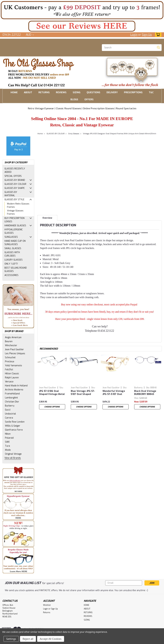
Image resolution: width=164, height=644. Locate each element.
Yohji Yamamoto (13, 366)
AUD (30, 35)
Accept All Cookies (51, 639)
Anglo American (13, 337)
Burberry (10, 406)
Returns (47, 612)
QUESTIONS (93, 92)
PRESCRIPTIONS (133, 92)
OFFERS (89, 99)
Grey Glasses (74, 134)
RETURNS (44, 92)
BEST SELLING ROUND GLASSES (16, 270)
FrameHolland (12, 394)
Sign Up (147, 35)
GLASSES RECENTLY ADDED (15, 170)
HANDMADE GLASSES (15, 226)
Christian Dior (12, 402)
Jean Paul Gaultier (14, 349)
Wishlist (47, 605)
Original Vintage (13, 454)
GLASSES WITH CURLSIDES (12, 254)
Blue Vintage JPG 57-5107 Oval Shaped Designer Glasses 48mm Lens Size (83, 393)
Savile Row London (15, 422)
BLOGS (74, 99)
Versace (9, 382)
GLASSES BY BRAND (15, 180)
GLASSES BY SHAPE (15, 188)
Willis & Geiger (13, 426)
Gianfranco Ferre (14, 430)
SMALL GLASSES (13, 248)
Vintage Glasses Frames (15, 212)
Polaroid (9, 438)
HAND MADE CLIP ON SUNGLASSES (15, 243)
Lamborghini (11, 398)
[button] (82, 10)
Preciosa (10, 362)
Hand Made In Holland (16, 386)
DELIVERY (112, 92)
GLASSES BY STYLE (14, 200)
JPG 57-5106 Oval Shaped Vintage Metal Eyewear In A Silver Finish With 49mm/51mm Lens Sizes (52, 393)
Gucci (8, 410)
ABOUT (28, 92)
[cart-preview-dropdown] (158, 35)
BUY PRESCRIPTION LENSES (14, 220)
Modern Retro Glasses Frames (18, 205)
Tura (7, 446)
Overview (47, 218)
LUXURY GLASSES (14, 260)
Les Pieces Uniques (15, 354)
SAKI (7, 442)
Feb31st (9, 370)
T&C (151, 92)
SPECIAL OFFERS (13, 176)
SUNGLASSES (11, 237)
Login (134, 35)
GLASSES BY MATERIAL (11, 194)
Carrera (9, 418)
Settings (11, 639)
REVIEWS (61, 92)
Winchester (11, 345)
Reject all (28, 639)
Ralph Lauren (12, 378)
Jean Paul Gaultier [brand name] (48, 388)
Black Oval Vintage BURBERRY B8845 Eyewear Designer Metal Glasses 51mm (146, 393)
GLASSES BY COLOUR (15, 184)
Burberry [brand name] (138, 388)
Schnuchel (10, 358)
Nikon (8, 434)
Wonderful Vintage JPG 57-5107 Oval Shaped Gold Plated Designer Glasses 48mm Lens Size (114, 393)
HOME (14, 92)
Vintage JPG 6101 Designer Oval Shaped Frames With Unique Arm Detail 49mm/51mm (120, 134)
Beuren (9, 341)
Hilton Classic (12, 374)
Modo (8, 450)
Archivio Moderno (14, 390)
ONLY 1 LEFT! (11, 264)
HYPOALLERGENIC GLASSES (14, 231)
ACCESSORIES (11, 275)
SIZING (77, 92)
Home (40, 134)
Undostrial (10, 414)
